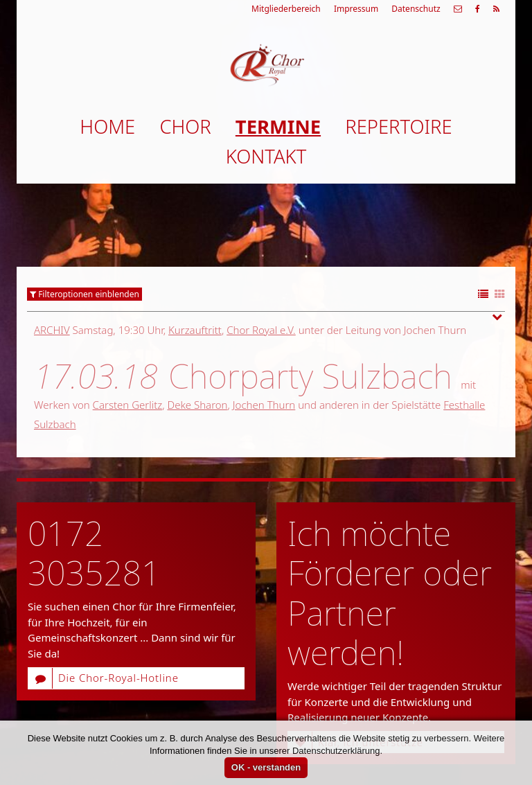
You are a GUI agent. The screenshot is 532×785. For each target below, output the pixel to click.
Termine (278, 126)
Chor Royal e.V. (261, 330)
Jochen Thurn (264, 405)
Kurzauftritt (195, 330)
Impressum (356, 9)
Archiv (52, 330)
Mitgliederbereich (286, 9)
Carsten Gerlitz (128, 405)
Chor (185, 126)
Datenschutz (416, 9)
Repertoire (398, 126)
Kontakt (266, 156)
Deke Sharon (197, 405)
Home (107, 126)
